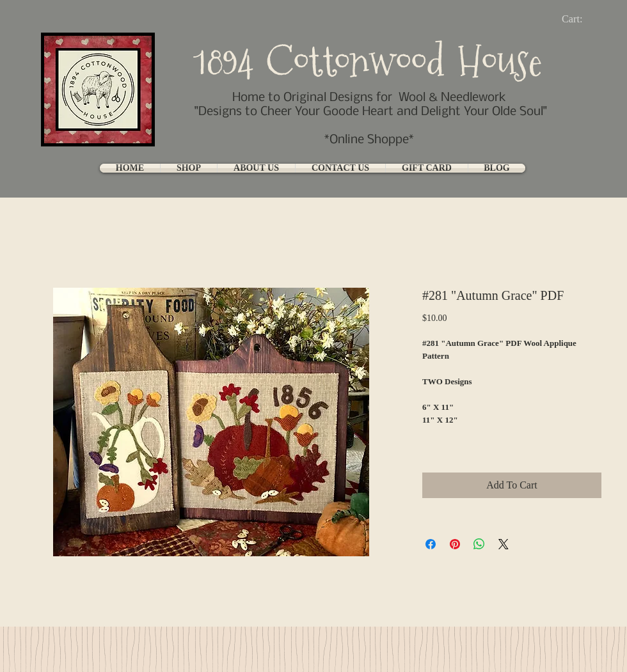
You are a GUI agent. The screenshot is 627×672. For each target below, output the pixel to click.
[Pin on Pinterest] (455, 544)
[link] (583, 19)
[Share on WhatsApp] (479, 544)
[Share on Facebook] (431, 544)
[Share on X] (504, 544)
